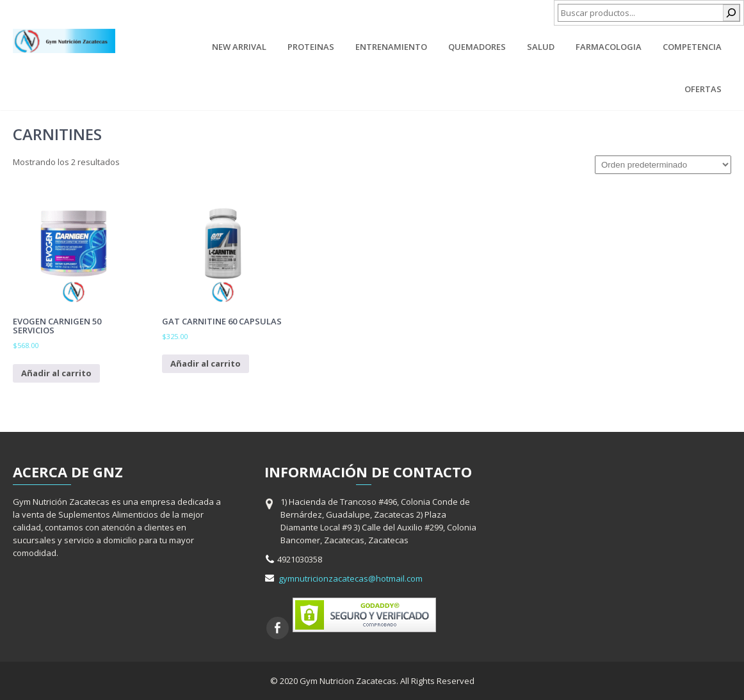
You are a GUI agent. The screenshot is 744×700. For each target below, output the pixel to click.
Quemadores (477, 47)
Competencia (692, 47)
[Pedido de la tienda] (663, 165)
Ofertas (703, 89)
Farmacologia (609, 47)
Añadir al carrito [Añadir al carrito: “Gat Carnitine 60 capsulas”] (206, 363)
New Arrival (239, 47)
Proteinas (311, 47)
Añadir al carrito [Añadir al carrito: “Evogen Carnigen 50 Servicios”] (56, 373)
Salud (541, 47)
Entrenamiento (391, 47)
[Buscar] (731, 13)
